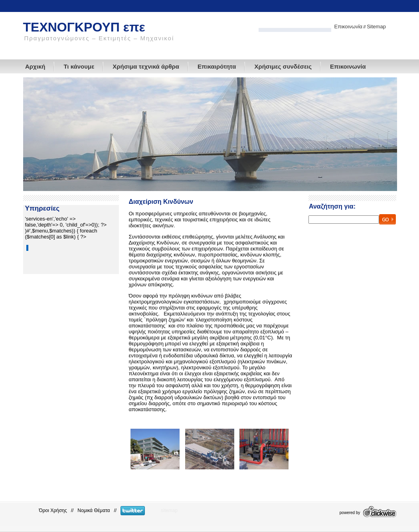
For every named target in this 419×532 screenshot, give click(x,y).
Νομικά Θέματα (94, 510)
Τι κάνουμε (79, 66)
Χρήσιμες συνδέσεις (283, 66)
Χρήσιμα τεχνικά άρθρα (146, 66)
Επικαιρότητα (217, 66)
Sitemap (376, 27)
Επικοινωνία (349, 27)
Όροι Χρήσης (53, 510)
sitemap (169, 510)
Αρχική (35, 66)
